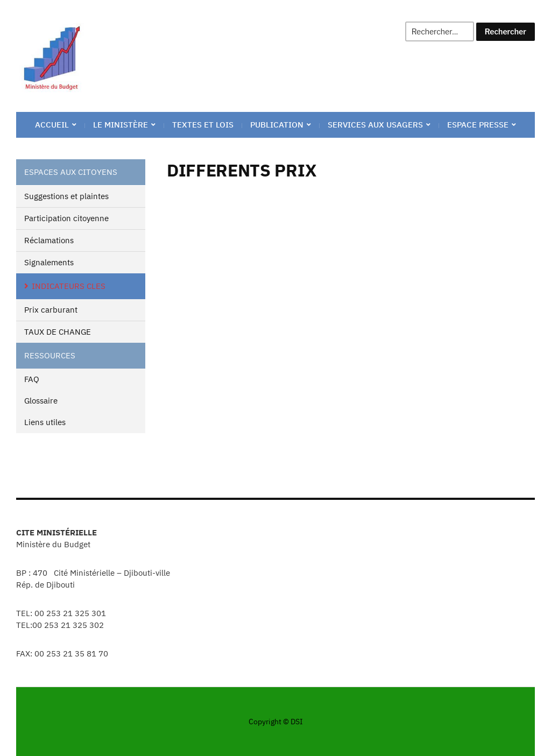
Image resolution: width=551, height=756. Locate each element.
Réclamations (49, 240)
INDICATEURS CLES (69, 286)
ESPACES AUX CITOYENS (71, 172)
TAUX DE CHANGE (58, 332)
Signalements (49, 262)
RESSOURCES (50, 355)
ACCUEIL (52, 125)
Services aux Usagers (375, 125)
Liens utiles (45, 422)
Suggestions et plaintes (66, 196)
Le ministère (121, 125)
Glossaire (41, 401)
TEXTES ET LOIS (203, 125)
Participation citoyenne (66, 218)
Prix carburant (51, 310)
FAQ (32, 379)
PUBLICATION (277, 125)
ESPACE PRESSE (478, 125)
